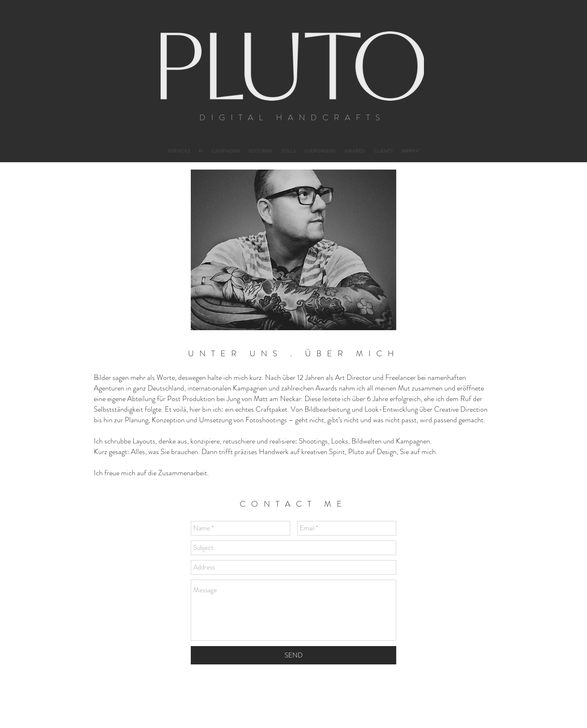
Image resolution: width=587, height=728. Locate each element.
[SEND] (293, 655)
